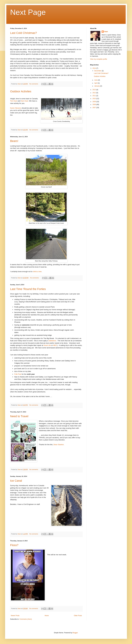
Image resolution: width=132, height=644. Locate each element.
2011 (94, 96)
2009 (94, 102)
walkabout (52, 341)
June (96, 80)
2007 (94, 108)
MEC (55, 345)
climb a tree (37, 272)
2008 (94, 105)
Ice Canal (16, 481)
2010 (94, 99)
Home (47, 616)
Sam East (24, 101)
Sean (106, 32)
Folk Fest (18, 374)
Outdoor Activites (21, 91)
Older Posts (78, 616)
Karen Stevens (16, 108)
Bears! (14, 141)
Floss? (14, 545)
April (96, 83)
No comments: (34, 84)
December (98, 71)
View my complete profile (99, 59)
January (97, 86)
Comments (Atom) (26, 619)
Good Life (47, 345)
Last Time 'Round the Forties (28, 289)
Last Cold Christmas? (23, 33)
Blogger (75, 633)
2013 (94, 90)
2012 (94, 93)
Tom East (14, 101)
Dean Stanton (59, 445)
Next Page (28, 12)
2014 (94, 68)
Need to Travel (19, 416)
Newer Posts (15, 616)
